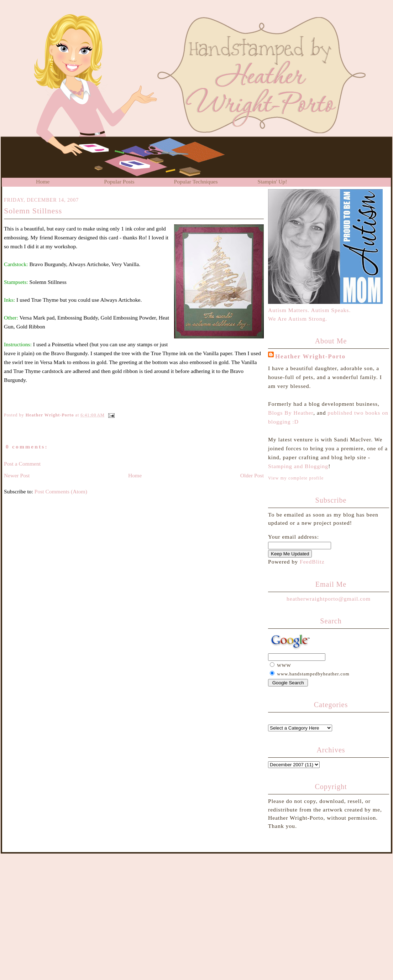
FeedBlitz (312, 562)
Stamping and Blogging (298, 466)
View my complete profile (296, 478)
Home (43, 182)
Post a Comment (22, 464)
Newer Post (17, 475)
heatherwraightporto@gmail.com (329, 599)
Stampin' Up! (273, 182)
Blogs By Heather (291, 413)
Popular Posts (119, 182)
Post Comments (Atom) (61, 491)
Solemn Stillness (33, 211)
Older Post (252, 475)
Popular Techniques (196, 182)
